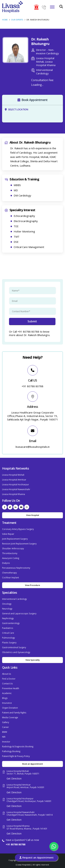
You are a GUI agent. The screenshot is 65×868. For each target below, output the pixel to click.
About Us (7, 674)
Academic (7, 693)
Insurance (7, 703)
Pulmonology (8, 638)
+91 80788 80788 (16, 844)
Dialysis (6, 563)
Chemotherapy (9, 573)
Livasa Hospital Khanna (14, 494)
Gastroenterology (11, 623)
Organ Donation (10, 708)
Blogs (5, 698)
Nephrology (8, 618)
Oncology (7, 604)
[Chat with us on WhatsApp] (54, 846)
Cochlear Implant (10, 577)
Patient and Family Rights (14, 713)
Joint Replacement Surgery (15, 539)
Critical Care (8, 633)
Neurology (7, 609)
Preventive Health (11, 688)
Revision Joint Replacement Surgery (19, 544)
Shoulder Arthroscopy (13, 548)
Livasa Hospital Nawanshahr (16, 489)
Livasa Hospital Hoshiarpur (16, 484)
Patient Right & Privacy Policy (16, 756)
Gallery (6, 722)
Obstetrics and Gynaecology (16, 652)
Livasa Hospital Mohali (13, 475)
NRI (4, 737)
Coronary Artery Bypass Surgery (18, 529)
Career (5, 727)
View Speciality (33, 660)
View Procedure (32, 585)
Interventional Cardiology (14, 599)
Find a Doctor (9, 679)
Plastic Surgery (9, 642)
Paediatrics (8, 628)
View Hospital (33, 515)
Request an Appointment (36, 858)
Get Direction (14, 779)
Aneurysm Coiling (11, 558)
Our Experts (17, 20)
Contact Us (7, 683)
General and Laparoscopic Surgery (19, 613)
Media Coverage (10, 717)
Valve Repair (8, 534)
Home (5, 20)
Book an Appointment (33, 764)
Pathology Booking (11, 751)
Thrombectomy (10, 553)
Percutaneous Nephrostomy (16, 568)
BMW (5, 732)
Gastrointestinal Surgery (14, 647)
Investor (6, 742)
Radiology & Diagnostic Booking (18, 746)
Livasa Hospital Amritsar (14, 480)
